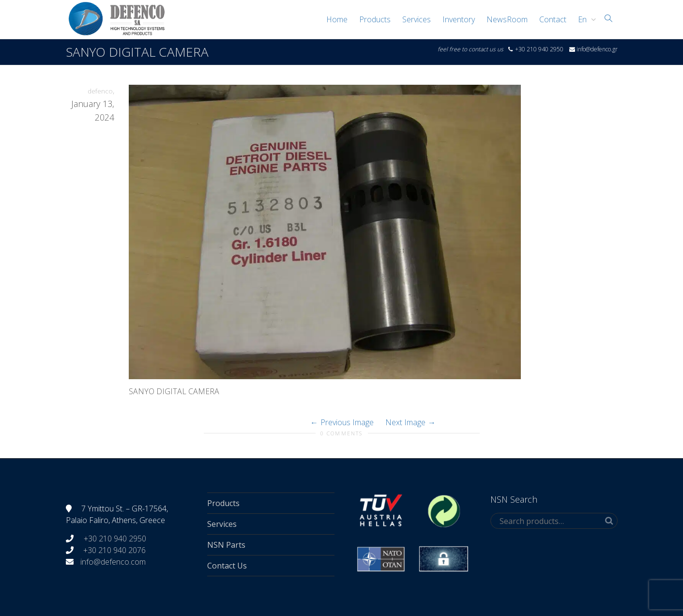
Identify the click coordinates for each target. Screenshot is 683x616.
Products (375, 19)
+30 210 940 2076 (114, 550)
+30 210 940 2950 (114, 539)
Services (417, 19)
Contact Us (227, 566)
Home (337, 19)
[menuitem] (584, 19)
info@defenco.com (113, 562)
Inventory (459, 19)
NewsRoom (507, 19)
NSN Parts (226, 545)
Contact (553, 19)
